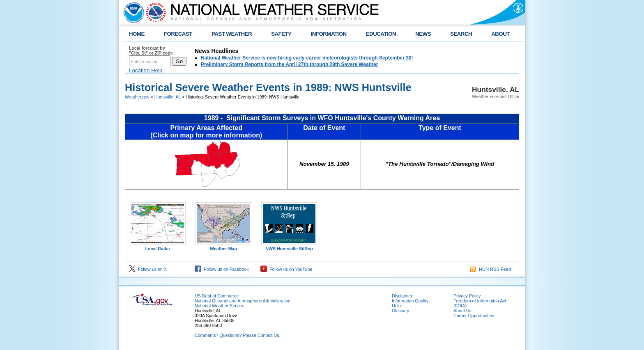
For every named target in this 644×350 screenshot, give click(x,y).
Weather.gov (137, 97)
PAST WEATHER (232, 34)
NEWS (423, 34)
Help (396, 306)
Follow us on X (148, 269)
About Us (462, 311)
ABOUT (500, 34)
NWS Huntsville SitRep (289, 247)
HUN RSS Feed (490, 269)
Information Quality (410, 301)
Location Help (146, 70)
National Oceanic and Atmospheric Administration (243, 301)
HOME (137, 34)
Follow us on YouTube (286, 269)
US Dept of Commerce (217, 296)
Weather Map (223, 247)
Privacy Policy (467, 296)
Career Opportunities (474, 316)
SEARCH (461, 34)
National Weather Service (220, 306)
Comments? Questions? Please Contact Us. (237, 335)
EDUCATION (381, 34)
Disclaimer (402, 296)
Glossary (400, 311)
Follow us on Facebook (222, 269)
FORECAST (178, 34)
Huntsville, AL (168, 97)
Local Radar (158, 247)
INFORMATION (329, 34)
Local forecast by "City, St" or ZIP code (151, 50)
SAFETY (281, 34)
